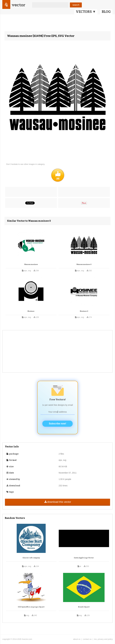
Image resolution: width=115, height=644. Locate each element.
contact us (87, 639)
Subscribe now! (58, 424)
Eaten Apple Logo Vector (84, 558)
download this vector (58, 502)
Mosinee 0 (84, 311)
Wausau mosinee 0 (84, 264)
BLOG (106, 12)
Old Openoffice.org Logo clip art (31, 607)
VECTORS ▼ (86, 12)
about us (77, 639)
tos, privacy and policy (103, 639)
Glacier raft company (31, 558)
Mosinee (31, 311)
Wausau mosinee (31, 264)
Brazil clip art (84, 607)
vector (18, 5)
